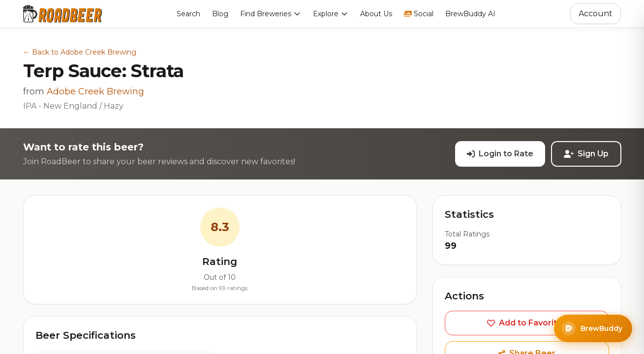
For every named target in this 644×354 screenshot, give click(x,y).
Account (596, 14)
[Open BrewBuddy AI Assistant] (593, 328)
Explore (331, 14)
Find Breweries (271, 14)
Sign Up (586, 154)
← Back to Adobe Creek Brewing (80, 52)
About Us (376, 14)
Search (188, 14)
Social (419, 14)
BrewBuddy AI (470, 14)
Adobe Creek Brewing (95, 91)
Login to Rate (500, 154)
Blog (220, 14)
